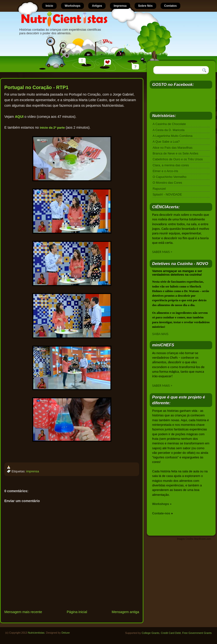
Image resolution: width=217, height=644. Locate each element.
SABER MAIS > (162, 252)
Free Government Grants (197, 633)
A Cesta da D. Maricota (169, 130)
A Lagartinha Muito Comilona (173, 136)
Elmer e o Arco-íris (165, 171)
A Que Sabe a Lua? (166, 142)
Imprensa (120, 6)
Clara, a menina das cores (171, 165)
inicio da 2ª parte (52, 128)
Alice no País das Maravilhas (173, 148)
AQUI (19, 117)
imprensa (33, 471)
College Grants (151, 633)
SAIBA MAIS (160, 334)
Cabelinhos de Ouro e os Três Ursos (178, 159)
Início (49, 6)
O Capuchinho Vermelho (170, 177)
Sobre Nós (145, 6)
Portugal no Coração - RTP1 (36, 87)
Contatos (170, 6)
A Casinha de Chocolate (169, 124)
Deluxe (66, 633)
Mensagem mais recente (23, 612)
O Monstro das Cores (167, 183)
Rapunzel (159, 189)
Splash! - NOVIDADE (167, 194)
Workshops (72, 6)
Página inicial (77, 612)
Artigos (97, 6)
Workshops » (162, 504)
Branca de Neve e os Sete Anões (175, 153)
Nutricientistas (36, 633)
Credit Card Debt (171, 633)
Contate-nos (161, 513)
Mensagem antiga (125, 612)
